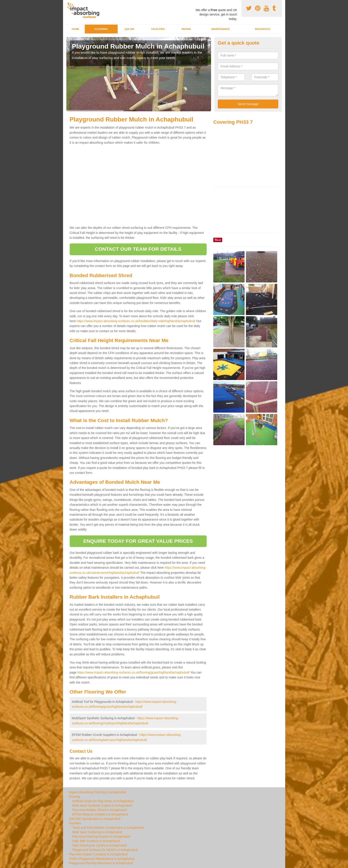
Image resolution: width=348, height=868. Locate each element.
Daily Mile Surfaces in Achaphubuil (96, 841)
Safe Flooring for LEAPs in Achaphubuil (100, 845)
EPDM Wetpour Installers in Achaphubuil (100, 814)
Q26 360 (130, 29)
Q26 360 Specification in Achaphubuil (95, 819)
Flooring (101, 29)
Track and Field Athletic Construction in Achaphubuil (108, 828)
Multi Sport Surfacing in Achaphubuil (97, 832)
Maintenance (221, 29)
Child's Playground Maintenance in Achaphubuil (102, 859)
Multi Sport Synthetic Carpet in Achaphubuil (102, 805)
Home (76, 29)
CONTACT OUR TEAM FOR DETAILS (138, 249)
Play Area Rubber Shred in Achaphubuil (100, 810)
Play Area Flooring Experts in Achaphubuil (101, 837)
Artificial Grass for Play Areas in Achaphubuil (103, 801)
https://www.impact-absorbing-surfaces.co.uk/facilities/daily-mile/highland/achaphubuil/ (136, 321)
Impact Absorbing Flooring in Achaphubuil (98, 792)
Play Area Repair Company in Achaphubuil (98, 854)
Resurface (263, 29)
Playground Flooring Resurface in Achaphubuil (101, 863)
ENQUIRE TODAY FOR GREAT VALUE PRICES (138, 541)
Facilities (158, 29)
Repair (186, 29)
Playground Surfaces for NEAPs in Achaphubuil (105, 850)
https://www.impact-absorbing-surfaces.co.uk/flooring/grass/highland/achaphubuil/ (134, 672)
